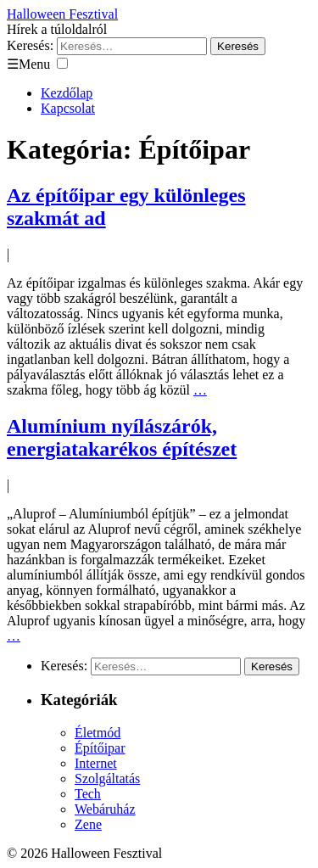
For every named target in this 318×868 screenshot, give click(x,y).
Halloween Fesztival (62, 14)
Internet (96, 763)
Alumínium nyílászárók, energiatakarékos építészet (122, 437)
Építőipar (100, 748)
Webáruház (105, 809)
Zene (88, 824)
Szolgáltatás (107, 778)
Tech (88, 794)
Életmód (98, 733)
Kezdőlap (67, 93)
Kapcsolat (68, 108)
